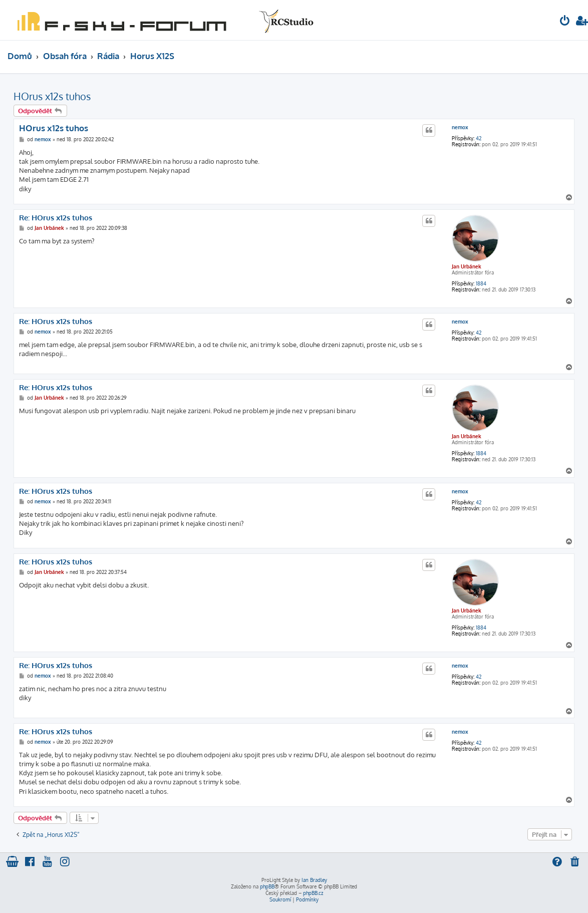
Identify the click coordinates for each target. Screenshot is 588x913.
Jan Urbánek (467, 266)
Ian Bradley (314, 880)
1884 (481, 283)
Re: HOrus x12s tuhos (56, 218)
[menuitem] (565, 22)
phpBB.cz (313, 893)
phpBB (267, 886)
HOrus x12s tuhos (52, 96)
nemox (460, 127)
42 (479, 138)
